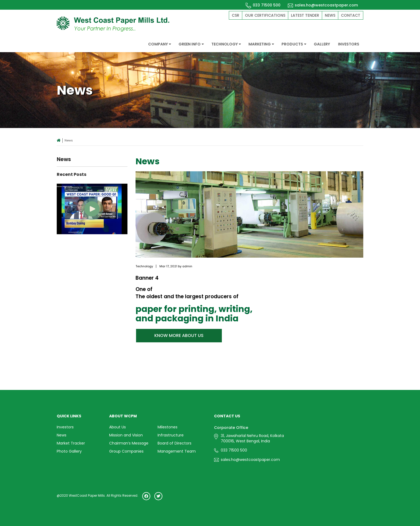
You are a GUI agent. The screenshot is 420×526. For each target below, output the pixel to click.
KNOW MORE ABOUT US (179, 335)
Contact (351, 15)
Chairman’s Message (129, 443)
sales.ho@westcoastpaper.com (323, 5)
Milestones (168, 427)
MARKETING (261, 44)
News (330, 15)
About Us (118, 427)
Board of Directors (175, 443)
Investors (65, 427)
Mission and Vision (126, 435)
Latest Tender (305, 15)
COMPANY (160, 44)
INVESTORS (349, 44)
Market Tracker (71, 443)
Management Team (177, 450)
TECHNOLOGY (226, 44)
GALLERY (322, 44)
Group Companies (126, 450)
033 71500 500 (263, 5)
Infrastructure (171, 435)
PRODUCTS (294, 44)
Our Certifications (265, 15)
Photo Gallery (69, 450)
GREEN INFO (191, 44)
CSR (236, 15)
